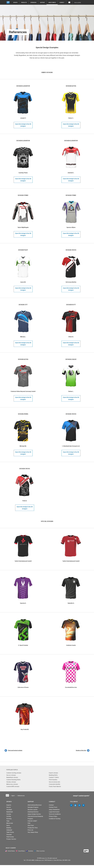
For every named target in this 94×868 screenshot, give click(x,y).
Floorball (9, 835)
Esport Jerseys (53, 773)
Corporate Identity (55, 784)
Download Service (33, 813)
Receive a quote (33, 810)
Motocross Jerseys (12, 784)
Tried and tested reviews (15, 750)
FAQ (29, 824)
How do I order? (32, 822)
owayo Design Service (34, 815)
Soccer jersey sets (54, 782)
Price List (30, 831)
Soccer (9, 808)
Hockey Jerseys (11, 782)
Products (24, 2)
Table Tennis (10, 833)
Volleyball (9, 831)
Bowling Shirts (53, 775)
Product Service (11, 840)
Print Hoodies (53, 780)
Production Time (33, 829)
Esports (9, 806)
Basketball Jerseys (12, 777)
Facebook (71, 806)
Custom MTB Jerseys (13, 786)
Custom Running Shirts (13, 780)
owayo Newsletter (54, 810)
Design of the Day (81, 750)
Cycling (9, 817)
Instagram (79, 806)
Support (42, 2)
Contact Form (53, 808)
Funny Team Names (55, 786)
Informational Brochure (35, 806)
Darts (8, 826)
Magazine (78, 3)
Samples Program (33, 808)
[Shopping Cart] (69, 2)
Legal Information (54, 813)
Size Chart (31, 826)
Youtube (75, 806)
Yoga (8, 822)
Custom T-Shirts (54, 777)
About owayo (52, 2)
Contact (62, 2)
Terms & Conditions (55, 815)
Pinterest (83, 806)
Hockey (9, 815)
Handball (9, 810)
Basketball (10, 813)
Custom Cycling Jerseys (14, 773)
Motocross (10, 824)
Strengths (33, 2)
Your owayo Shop (33, 833)
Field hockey (10, 838)
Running (9, 820)
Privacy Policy (53, 817)
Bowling (9, 829)
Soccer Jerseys (11, 775)
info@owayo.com (39, 863)
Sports (15, 2)
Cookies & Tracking (55, 820)
